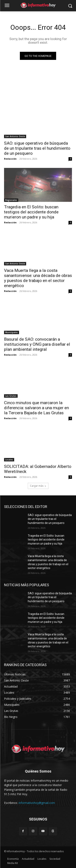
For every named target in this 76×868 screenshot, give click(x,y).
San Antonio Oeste (15, 136)
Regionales (11, 200)
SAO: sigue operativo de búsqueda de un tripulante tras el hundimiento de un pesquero (37, 148)
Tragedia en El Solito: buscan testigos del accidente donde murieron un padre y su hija (31, 212)
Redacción (10, 159)
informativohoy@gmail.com (37, 803)
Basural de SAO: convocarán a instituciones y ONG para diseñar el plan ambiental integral (37, 344)
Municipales (12, 332)
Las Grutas (11, 396)
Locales (9, 460)
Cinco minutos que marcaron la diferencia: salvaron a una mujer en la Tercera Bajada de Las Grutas (36, 408)
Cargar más (38, 486)
